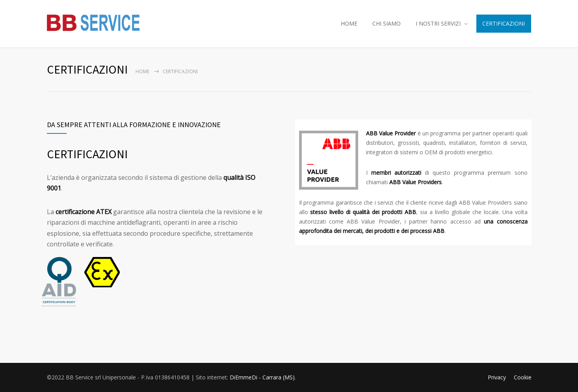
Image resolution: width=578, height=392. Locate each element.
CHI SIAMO (387, 23)
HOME (349, 23)
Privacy (497, 377)
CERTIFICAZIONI (504, 23)
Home (142, 71)
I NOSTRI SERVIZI (438, 23)
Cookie (523, 377)
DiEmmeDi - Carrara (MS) (262, 377)
